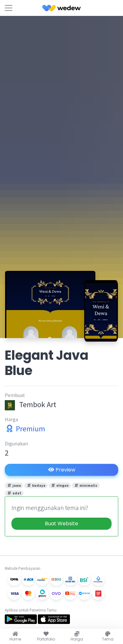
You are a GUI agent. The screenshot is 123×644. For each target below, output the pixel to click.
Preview (62, 470)
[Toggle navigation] (9, 8)
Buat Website (61, 524)
